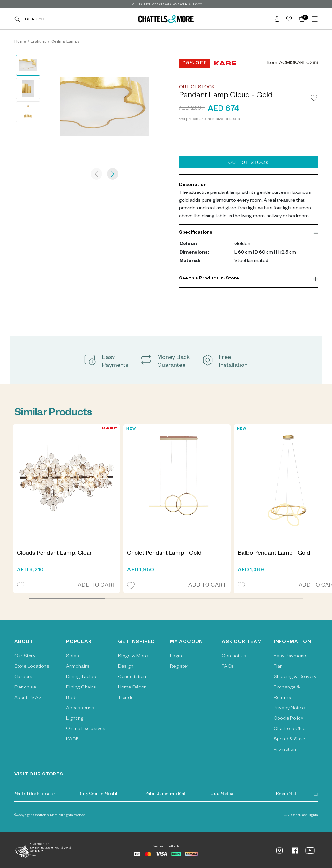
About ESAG (28, 698)
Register (179, 667)
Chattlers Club (290, 729)
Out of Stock (249, 163)
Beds (72, 698)
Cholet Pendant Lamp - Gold (164, 554)
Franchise (25, 688)
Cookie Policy (288, 719)
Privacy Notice (289, 709)
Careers (23, 677)
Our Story (25, 657)
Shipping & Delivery (295, 677)
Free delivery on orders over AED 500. (166, 4)
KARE (73, 740)
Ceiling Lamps (65, 42)
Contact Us (234, 657)
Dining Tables (81, 677)
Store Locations (32, 667)
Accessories (80, 709)
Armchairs (78, 667)
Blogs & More (133, 657)
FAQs (228, 667)
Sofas (73, 657)
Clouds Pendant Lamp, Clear (54, 554)
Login (176, 657)
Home (20, 42)
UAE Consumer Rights (301, 815)
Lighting (39, 42)
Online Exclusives (86, 729)
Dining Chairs (81, 688)
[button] (249, 233)
